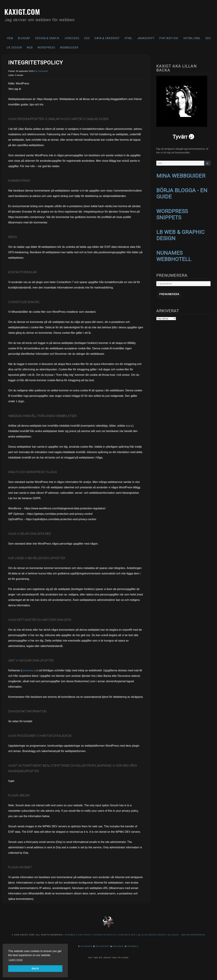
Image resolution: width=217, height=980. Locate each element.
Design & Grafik (47, 38)
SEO (208, 38)
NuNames (71, 935)
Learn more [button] (16, 960)
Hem (10, 38)
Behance (119, 946)
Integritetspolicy (105, 935)
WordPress (46, 48)
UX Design (14, 48)
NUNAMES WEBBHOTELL (174, 254)
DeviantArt (103, 946)
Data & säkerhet (107, 38)
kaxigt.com (26, 11)
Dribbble (133, 946)
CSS (87, 38)
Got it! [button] (35, 968)
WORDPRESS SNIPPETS (172, 213)
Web (30, 48)
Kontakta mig (127, 935)
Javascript (146, 38)
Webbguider (69, 48)
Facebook (87, 946)
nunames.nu (29, 670)
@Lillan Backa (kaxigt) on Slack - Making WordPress (172, 935)
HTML (128, 38)
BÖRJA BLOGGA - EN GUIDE (182, 193)
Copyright (85, 935)
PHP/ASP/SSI (169, 38)
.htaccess (72, 38)
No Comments (41, 71)
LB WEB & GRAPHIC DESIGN (180, 233)
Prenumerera (166, 291)
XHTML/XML (192, 38)
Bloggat (24, 38)
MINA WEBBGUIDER (181, 176)
